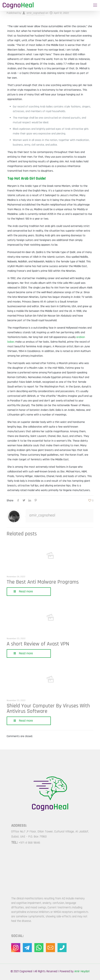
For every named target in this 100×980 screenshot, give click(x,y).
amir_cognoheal (36, 13)
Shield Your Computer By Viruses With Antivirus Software (48, 708)
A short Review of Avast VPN (38, 644)
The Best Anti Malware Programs (43, 582)
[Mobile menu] (95, 5)
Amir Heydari (82, 971)
